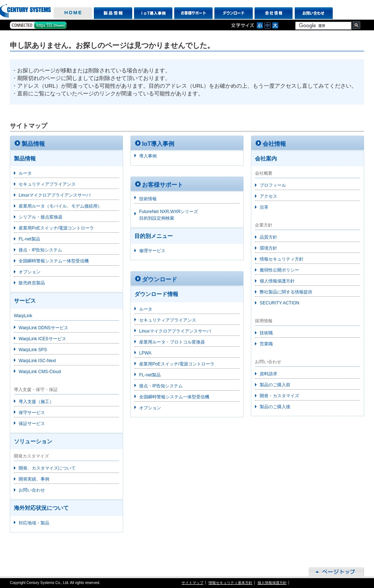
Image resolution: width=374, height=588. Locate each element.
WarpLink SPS (33, 350)
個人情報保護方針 (277, 281)
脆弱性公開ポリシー (279, 270)
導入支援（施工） (36, 402)
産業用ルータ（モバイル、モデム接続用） (60, 206)
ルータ (25, 173)
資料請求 (268, 374)
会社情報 (274, 13)
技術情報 (148, 199)
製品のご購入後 (275, 407)
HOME (73, 13)
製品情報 (113, 13)
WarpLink (23, 316)
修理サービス (152, 251)
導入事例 (148, 156)
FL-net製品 (29, 239)
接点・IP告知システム (40, 250)
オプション (30, 272)
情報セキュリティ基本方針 (230, 583)
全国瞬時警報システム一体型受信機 (54, 261)
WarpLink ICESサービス (42, 339)
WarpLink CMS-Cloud (40, 372)
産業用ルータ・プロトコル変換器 (172, 342)
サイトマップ (192, 583)
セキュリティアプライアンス (47, 184)
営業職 (266, 344)
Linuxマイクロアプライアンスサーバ (55, 195)
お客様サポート (193, 13)
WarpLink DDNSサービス (43, 328)
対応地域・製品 (34, 523)
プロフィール (273, 185)
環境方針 (268, 248)
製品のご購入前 (275, 385)
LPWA (145, 353)
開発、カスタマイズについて (47, 468)
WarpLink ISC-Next (37, 361)
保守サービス (32, 413)
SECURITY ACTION (279, 303)
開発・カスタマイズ (279, 396)
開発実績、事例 (34, 479)
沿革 (264, 207)
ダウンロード (234, 13)
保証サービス (32, 424)
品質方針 (268, 237)
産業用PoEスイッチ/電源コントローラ (56, 228)
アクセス (268, 196)
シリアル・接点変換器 (41, 217)
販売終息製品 (32, 283)
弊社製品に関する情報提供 (286, 292)
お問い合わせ (314, 13)
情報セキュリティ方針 (282, 259)
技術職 (266, 333)
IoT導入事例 (153, 13)
